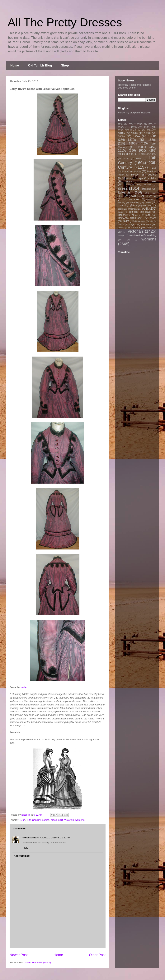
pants (121, 212)
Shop (65, 65)
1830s (148, 133)
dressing (146, 189)
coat (140, 181)
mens (148, 202)
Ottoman (132, 209)
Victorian (69, 820)
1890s (133, 143)
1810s (121, 133)
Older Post (97, 955)
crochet (148, 185)
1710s (121, 124)
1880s (152, 140)
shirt (140, 218)
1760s (121, 127)
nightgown (141, 205)
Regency (123, 215)
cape (140, 178)
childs (153, 178)
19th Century (33, 820)
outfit (145, 209)
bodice (46, 820)
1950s (144, 154)
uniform (150, 228)
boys (129, 178)
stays (132, 224)
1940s (134, 154)
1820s (134, 133)
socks (121, 224)
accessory (136, 171)
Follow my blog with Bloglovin (134, 113)
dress (54, 820)
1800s (148, 130)
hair (147, 196)
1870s (22, 820)
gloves (121, 196)
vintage (121, 235)
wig (129, 240)
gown (132, 196)
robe (148, 215)
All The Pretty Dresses (65, 22)
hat (155, 196)
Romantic (123, 218)
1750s (150, 124)
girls (147, 193)
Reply (25, 848)
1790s (121, 130)
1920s (143, 150)
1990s (139, 159)
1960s (153, 154)
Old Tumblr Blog (40, 65)
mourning (123, 205)
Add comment (22, 856)
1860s (152, 136)
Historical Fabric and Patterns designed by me (134, 86)
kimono (150, 200)
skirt (60, 820)
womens (80, 820)
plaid (148, 212)
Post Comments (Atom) (38, 962)
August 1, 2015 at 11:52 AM (55, 838)
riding (138, 215)
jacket (136, 199)
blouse (135, 175)
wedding (152, 235)
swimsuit (146, 224)
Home (15, 65)
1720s (130, 124)
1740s (140, 124)
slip (151, 221)
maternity (134, 202)
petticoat (133, 212)
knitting (122, 202)
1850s (137, 136)
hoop (126, 200)
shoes (153, 218)
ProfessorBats (30, 838)
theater (121, 228)
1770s (134, 127)
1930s (121, 154)
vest (120, 232)
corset (153, 181)
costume (130, 184)
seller (24, 687)
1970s (126, 159)
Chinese (128, 181)
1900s (142, 147)
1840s (121, 136)
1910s (122, 150)
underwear (134, 228)
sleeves (141, 221)
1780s (147, 127)
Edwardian (125, 192)
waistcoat (135, 235)
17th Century (136, 130)
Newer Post (19, 955)
